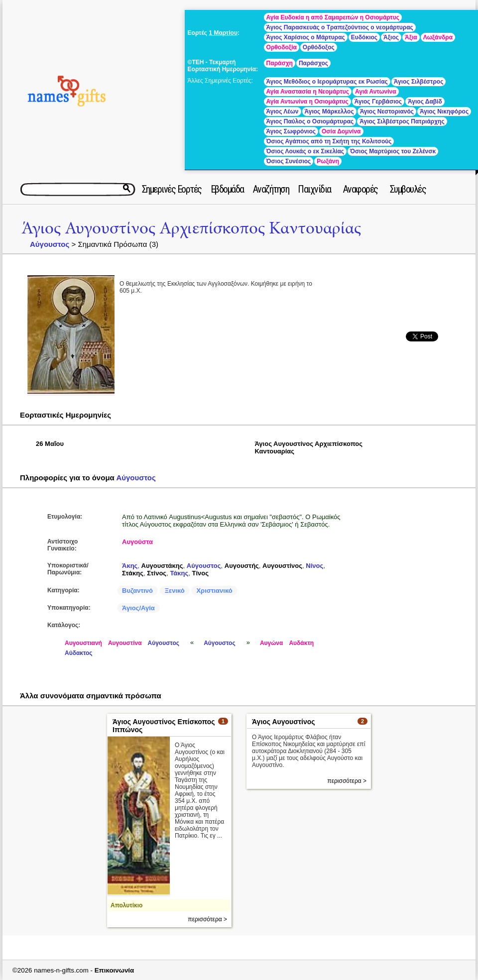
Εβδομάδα (227, 189)
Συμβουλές (408, 189)
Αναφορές (360, 189)
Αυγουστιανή (83, 643)
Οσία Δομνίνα (341, 131)
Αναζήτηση (271, 189)
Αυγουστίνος (282, 566)
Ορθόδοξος (319, 47)
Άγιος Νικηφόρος (444, 111)
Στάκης (133, 573)
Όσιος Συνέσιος (289, 161)
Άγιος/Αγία (138, 608)
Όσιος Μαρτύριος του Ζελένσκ (393, 151)
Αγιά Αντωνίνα (376, 92)
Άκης (130, 566)
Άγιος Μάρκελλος (329, 111)
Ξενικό (175, 591)
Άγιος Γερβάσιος (378, 102)
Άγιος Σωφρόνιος (291, 131)
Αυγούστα (137, 542)
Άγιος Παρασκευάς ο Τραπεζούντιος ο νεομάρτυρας (340, 27)
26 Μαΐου (50, 444)
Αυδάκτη (301, 643)
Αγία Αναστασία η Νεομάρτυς (308, 92)
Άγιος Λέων (283, 111)
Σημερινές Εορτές (172, 189)
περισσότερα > (207, 919)
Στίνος (157, 573)
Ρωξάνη (328, 161)
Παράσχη (280, 63)
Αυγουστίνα (125, 643)
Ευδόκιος (364, 37)
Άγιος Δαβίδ (425, 102)
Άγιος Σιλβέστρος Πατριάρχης (402, 121)
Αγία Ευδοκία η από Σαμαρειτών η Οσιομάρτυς (333, 17)
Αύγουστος (50, 244)
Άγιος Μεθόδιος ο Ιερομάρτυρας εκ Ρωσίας (327, 82)
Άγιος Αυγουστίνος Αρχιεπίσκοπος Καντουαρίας (191, 228)
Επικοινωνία (115, 970)
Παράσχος (313, 63)
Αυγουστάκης (162, 566)
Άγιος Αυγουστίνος (284, 722)
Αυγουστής (242, 566)
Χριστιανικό (214, 591)
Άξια (411, 37)
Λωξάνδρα (438, 37)
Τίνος (200, 573)
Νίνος (314, 566)
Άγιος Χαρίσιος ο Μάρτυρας (306, 37)
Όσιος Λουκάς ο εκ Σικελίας (305, 151)
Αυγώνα (272, 643)
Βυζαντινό (137, 591)
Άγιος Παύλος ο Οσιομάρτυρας (310, 121)
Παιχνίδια (314, 189)
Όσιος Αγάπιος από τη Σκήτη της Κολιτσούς (329, 141)
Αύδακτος (79, 653)
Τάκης (179, 573)
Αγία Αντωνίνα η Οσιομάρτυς (307, 102)
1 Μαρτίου (223, 33)
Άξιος (391, 37)
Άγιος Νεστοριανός (387, 111)
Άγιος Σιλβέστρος (419, 82)
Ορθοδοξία (282, 47)
